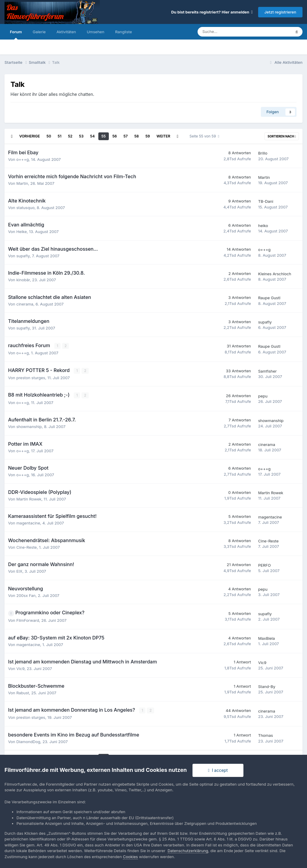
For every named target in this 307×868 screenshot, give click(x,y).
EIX (19, 571)
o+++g (22, 159)
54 (92, 136)
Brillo (263, 153)
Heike (21, 232)
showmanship (29, 426)
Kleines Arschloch (275, 274)
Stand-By (267, 686)
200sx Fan (26, 595)
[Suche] (227, 32)
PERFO (264, 565)
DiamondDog (28, 741)
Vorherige (30, 136)
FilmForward (28, 620)
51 (59, 136)
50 (49, 136)
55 (104, 136)
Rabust (22, 692)
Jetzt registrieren (280, 12)
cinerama (25, 304)
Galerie (39, 32)
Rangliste (124, 32)
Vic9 (20, 668)
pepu (263, 396)
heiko (263, 226)
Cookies (130, 857)
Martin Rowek (29, 499)
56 (115, 136)
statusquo (25, 208)
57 (126, 136)
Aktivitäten (66, 32)
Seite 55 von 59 (204, 136)
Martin (22, 183)
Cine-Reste (26, 547)
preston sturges (31, 377)
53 (81, 136)
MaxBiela (267, 638)
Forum (16, 34)
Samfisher (267, 371)
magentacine (28, 523)
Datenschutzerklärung (188, 851)
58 (137, 136)
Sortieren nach (282, 136)
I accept (218, 770)
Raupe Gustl (269, 298)
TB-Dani (266, 201)
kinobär (23, 280)
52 (70, 136)
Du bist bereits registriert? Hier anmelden (212, 12)
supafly (23, 256)
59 (148, 136)
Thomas (265, 735)
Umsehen (95, 32)
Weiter (163, 136)
